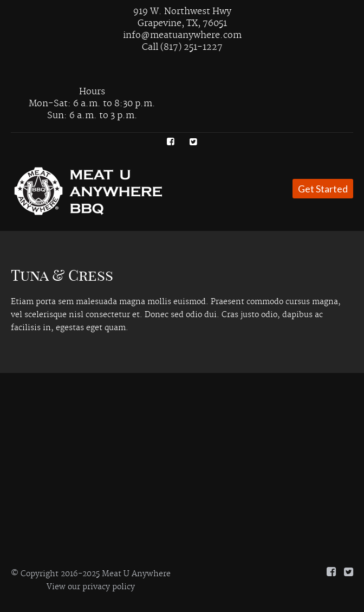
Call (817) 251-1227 (182, 47)
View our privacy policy (91, 587)
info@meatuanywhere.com (182, 35)
